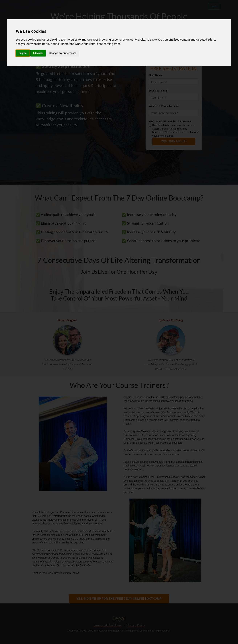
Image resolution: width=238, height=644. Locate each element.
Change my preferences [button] (63, 53)
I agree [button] (23, 53)
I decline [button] (38, 53)
